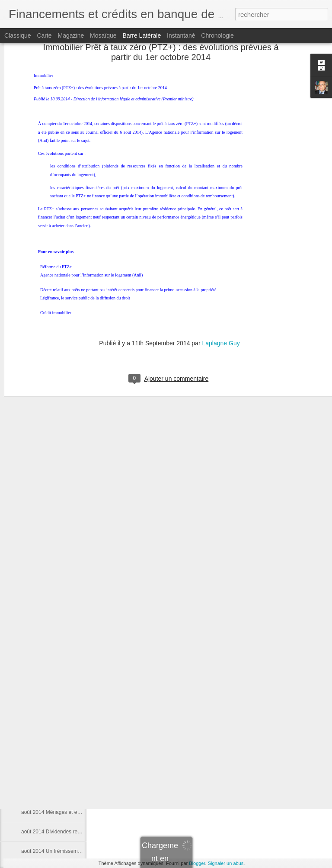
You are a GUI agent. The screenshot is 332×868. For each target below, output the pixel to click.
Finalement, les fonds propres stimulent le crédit (76, 559)
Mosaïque (103, 35)
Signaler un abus (226, 863)
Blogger (197, 863)
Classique (18, 35)
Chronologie (217, 35)
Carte (44, 35)
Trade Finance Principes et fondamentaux (69, 715)
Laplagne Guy (221, 247)
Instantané (181, 35)
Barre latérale (142, 35)
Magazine (71, 35)
